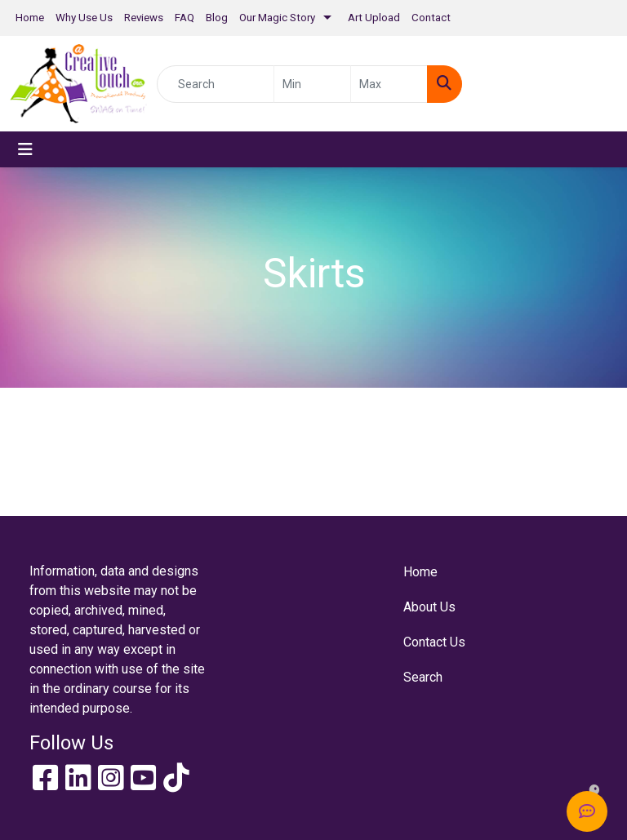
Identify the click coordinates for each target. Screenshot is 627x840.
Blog (217, 18)
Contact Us (434, 642)
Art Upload (374, 18)
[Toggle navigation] (25, 149)
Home (30, 18)
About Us (429, 607)
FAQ (185, 18)
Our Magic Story (277, 18)
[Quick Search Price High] (389, 84)
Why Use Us (84, 18)
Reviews (144, 18)
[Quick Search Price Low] (312, 84)
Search (423, 677)
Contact (431, 18)
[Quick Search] (216, 84)
